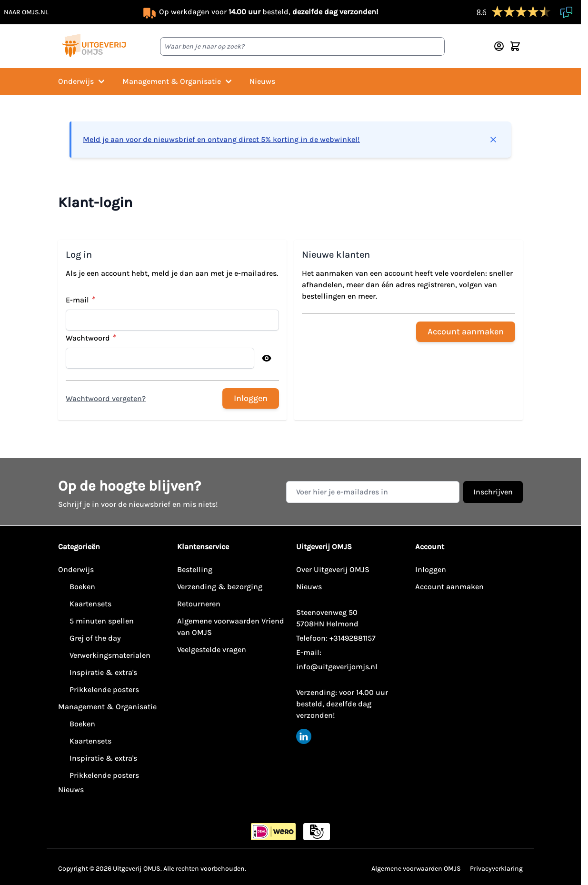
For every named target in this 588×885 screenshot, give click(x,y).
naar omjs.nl (26, 12)
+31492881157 (353, 638)
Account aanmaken (449, 587)
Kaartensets (90, 604)
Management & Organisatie (178, 81)
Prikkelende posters (104, 689)
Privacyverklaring (496, 869)
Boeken (82, 587)
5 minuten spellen (102, 621)
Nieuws (262, 81)
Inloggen (431, 569)
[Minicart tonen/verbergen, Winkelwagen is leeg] (515, 46)
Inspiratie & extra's (103, 672)
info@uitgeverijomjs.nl (337, 667)
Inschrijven (493, 492)
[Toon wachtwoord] (267, 358)
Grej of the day (95, 638)
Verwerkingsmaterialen (110, 655)
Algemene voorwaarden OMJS (416, 869)
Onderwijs (83, 81)
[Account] (499, 46)
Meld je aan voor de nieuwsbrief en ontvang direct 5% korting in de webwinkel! (221, 139)
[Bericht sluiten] (493, 140)
